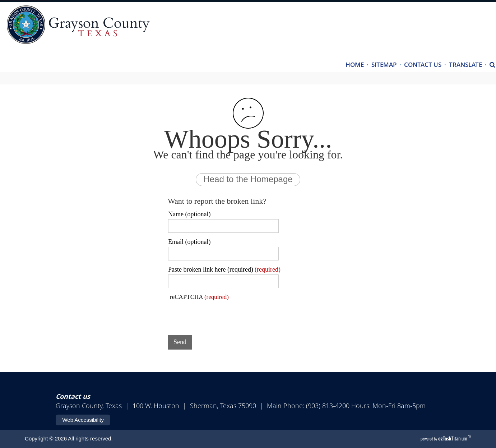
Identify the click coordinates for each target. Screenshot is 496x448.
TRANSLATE (465, 64)
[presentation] (223, 315)
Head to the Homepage (248, 179)
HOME (355, 64)
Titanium (453, 438)
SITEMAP (384, 64)
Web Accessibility (83, 420)
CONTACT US (423, 64)
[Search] (492, 65)
